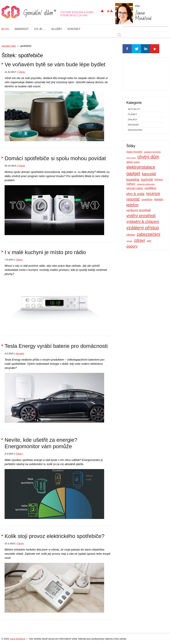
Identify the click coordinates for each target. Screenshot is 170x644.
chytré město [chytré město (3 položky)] (131, 158)
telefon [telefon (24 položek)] (132, 205)
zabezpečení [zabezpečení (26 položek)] (149, 234)
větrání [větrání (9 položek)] (131, 235)
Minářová (143, 15)
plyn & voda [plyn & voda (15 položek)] (135, 194)
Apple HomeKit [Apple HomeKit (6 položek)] (134, 152)
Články (22, 72)
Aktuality (20, 353)
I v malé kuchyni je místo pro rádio (45, 252)
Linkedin (145, 49)
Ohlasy (133, 119)
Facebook (127, 49)
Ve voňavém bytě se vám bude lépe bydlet (55, 64)
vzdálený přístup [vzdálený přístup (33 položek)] (143, 228)
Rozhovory (135, 130)
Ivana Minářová (17, 639)
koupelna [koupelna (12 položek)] (133, 179)
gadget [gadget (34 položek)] (133, 173)
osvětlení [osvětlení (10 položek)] (151, 188)
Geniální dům (9, 46)
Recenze (133, 125)
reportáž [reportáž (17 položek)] (133, 199)
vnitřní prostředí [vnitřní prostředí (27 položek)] (141, 216)
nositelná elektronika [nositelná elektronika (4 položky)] (146, 184)
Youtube (155, 49)
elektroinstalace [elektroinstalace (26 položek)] (141, 167)
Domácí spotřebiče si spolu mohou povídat (55, 158)
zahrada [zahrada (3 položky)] (129, 241)
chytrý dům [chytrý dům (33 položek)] (148, 157)
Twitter (136, 49)
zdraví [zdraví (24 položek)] (140, 240)
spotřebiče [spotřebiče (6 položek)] (147, 200)
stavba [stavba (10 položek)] (159, 199)
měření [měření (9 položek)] (131, 184)
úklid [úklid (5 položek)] (149, 241)
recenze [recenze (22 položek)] (153, 193)
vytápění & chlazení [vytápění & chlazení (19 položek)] (143, 221)
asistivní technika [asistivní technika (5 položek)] (152, 152)
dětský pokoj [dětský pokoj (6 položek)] (133, 162)
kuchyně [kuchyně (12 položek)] (147, 179)
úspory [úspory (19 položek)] (132, 246)
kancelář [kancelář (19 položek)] (149, 174)
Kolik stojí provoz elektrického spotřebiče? (55, 536)
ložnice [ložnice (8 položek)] (159, 180)
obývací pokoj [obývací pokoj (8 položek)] (135, 188)
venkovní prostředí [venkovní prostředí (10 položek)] (139, 210)
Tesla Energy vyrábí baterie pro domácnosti (56, 346)
